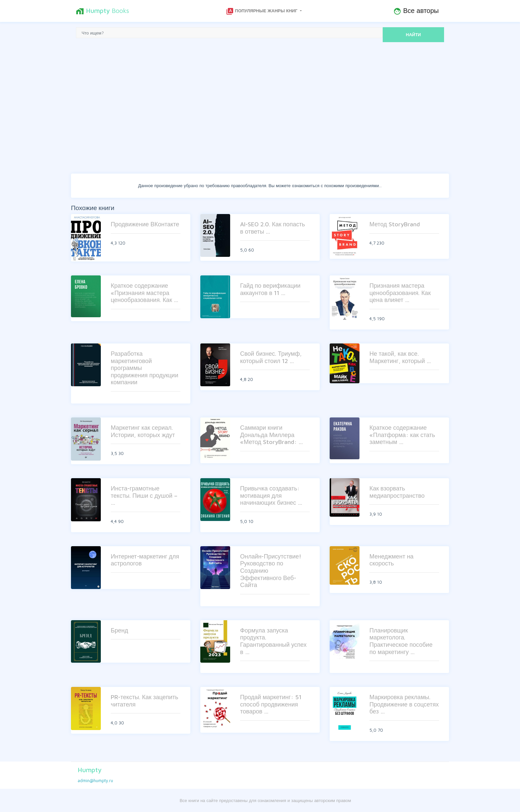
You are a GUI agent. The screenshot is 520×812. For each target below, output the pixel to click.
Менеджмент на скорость (391, 560)
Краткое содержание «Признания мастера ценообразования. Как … (145, 293)
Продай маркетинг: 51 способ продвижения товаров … (271, 704)
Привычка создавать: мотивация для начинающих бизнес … (271, 495)
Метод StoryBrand (395, 224)
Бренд (119, 630)
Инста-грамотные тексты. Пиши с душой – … (144, 495)
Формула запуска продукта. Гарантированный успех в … (273, 641)
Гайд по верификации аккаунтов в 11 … (270, 289)
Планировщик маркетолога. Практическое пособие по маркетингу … (401, 641)
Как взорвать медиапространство (397, 492)
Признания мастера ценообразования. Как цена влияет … (400, 293)
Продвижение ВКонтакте (145, 224)
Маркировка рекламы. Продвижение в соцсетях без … (404, 704)
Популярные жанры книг (262, 11)
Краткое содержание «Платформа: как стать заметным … (402, 435)
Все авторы (416, 11)
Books (102, 11)
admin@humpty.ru (95, 780)
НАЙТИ (413, 35)
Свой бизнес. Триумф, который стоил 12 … (271, 357)
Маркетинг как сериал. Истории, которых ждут (143, 431)
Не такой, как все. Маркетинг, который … (400, 357)
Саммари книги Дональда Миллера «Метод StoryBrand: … (272, 435)
